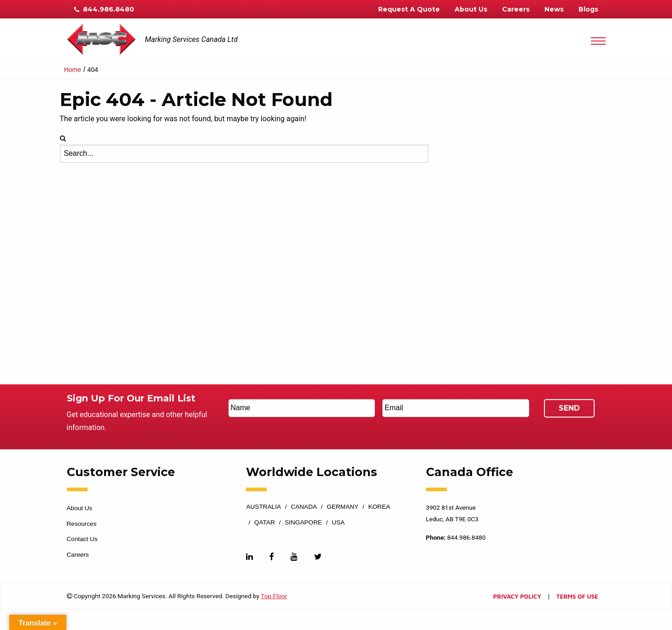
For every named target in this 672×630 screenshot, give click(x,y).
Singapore (303, 523)
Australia (263, 507)
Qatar (265, 523)
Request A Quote (409, 9)
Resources (82, 524)
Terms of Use (577, 597)
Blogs (588, 9)
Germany (342, 507)
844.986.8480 (104, 9)
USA (338, 523)
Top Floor (274, 596)
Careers (516, 9)
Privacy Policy (517, 597)
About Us (471, 9)
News (554, 9)
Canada (304, 507)
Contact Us (82, 539)
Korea (379, 507)
